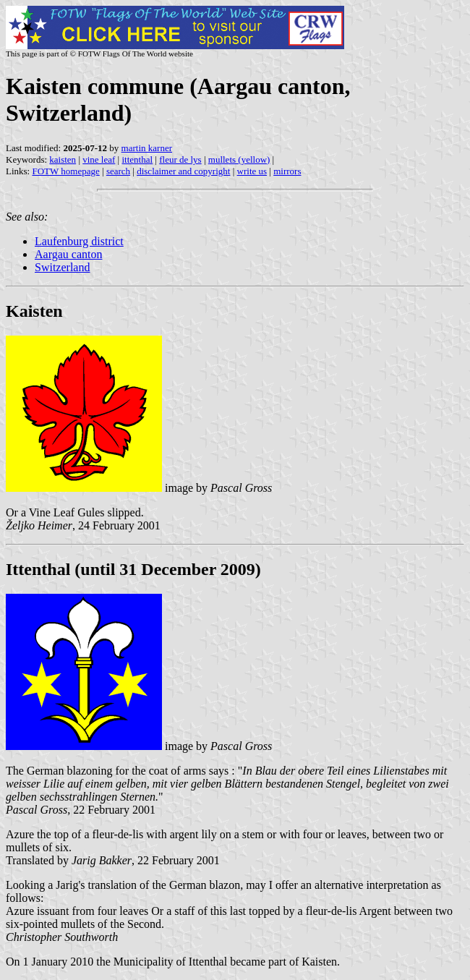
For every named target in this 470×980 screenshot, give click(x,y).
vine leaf (99, 159)
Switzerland (62, 267)
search (118, 171)
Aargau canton (68, 254)
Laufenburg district (79, 241)
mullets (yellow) (239, 159)
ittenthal (137, 159)
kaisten (63, 159)
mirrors (287, 171)
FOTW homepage (65, 171)
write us (252, 171)
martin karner (147, 148)
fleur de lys (180, 159)
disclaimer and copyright (183, 171)
